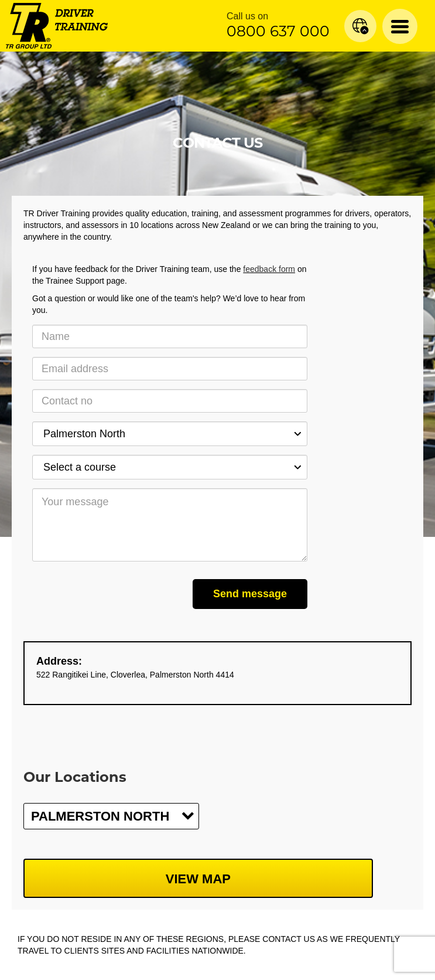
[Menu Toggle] (400, 26)
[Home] (57, 25)
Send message (250, 594)
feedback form (269, 269)
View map (198, 879)
